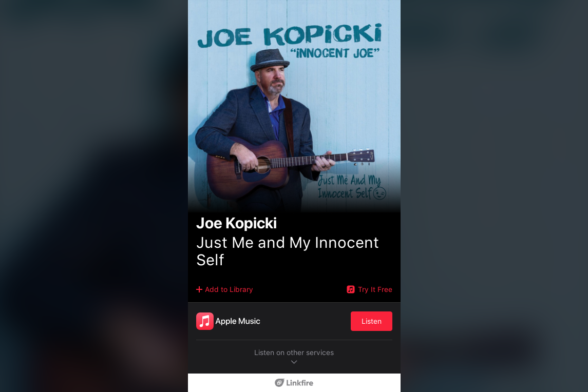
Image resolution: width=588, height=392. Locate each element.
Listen (372, 321)
